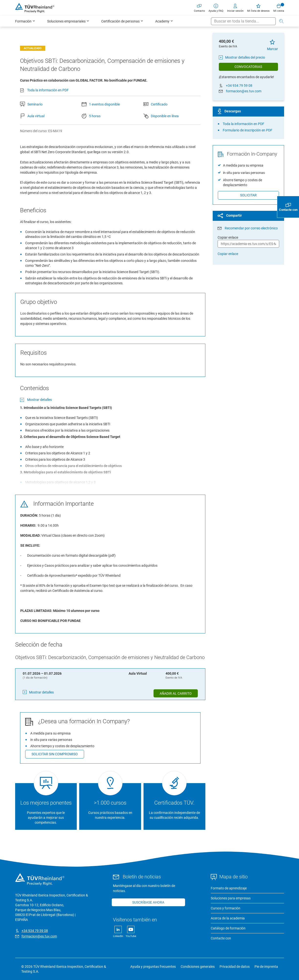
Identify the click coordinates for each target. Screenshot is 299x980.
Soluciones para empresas (231, 898)
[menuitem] (25, 21)
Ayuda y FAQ (216, 8)
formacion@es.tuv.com (244, 91)
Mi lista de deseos (258, 8)
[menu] (113, 21)
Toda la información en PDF (48, 90)
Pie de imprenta (266, 967)
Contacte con (221, 938)
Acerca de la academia (228, 918)
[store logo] (35, 8)
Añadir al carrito (176, 693)
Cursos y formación (226, 908)
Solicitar (248, 195)
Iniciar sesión (235, 8)
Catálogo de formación (228, 928)
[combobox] (243, 21)
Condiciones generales (198, 967)
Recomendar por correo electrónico (251, 228)
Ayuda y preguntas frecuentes (153, 967)
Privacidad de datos (235, 967)
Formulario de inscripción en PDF (248, 130)
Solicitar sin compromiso (55, 754)
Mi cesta (279, 8)
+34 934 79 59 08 (239, 85)
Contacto (199, 8)
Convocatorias (248, 67)
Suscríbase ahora (148, 902)
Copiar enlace (228, 254)
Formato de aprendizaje (229, 888)
